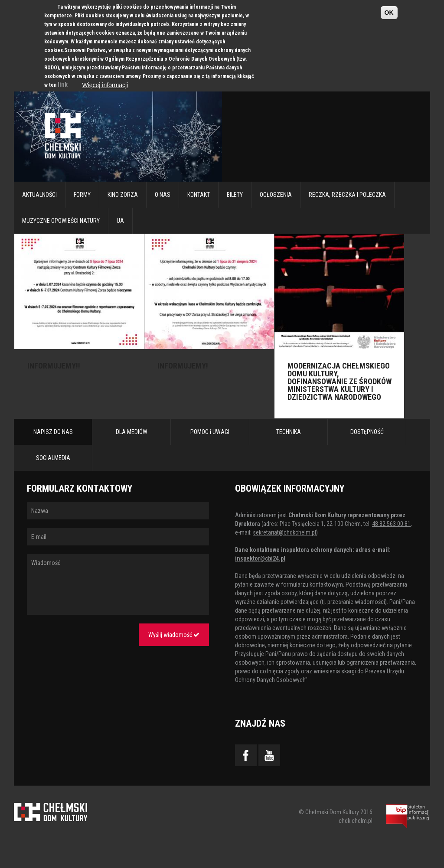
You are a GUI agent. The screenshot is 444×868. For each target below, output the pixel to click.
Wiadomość (118, 584)
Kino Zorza (123, 195)
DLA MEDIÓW (132, 432)
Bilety (235, 195)
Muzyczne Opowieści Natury (61, 221)
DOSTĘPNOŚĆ (367, 432)
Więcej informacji (105, 85)
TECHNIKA (289, 432)
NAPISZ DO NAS (53, 432)
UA (120, 221)
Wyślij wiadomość (174, 635)
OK (389, 13)
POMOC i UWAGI (210, 432)
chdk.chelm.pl (356, 821)
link (63, 85)
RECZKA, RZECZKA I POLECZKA (347, 195)
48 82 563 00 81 (391, 524)
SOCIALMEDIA (53, 458)
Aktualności (39, 195)
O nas (163, 195)
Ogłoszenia (276, 195)
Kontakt (199, 195)
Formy (82, 195)
